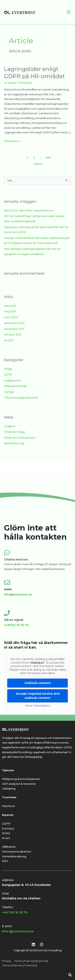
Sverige (9, 392)
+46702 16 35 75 (16, 625)
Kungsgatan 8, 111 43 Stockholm (26, 885)
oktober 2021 (13, 335)
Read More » (12, 141)
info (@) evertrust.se (18, 931)
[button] (70, 975)
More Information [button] (38, 706)
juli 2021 (9, 340)
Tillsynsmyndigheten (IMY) (21, 398)
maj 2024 (10, 311)
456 (48, 157)
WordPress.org (14, 443)
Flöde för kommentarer (20, 438)
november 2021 (14, 329)
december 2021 (14, 323)
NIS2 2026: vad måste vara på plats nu (29, 210)
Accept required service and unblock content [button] (38, 696)
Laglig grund (12, 380)
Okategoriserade (15, 386)
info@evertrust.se (18, 594)
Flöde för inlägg (14, 432)
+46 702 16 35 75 (15, 912)
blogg (8, 369)
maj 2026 (10, 306)
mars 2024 (11, 317)
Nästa (39, 164)
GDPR (8, 375)
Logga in (10, 426)
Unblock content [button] (38, 683)
